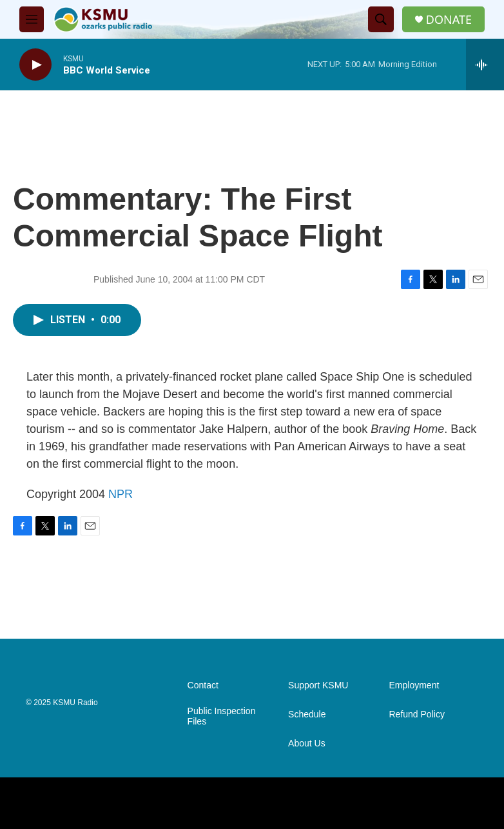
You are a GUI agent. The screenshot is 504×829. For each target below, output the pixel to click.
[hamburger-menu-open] (32, 19)
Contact (203, 685)
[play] (35, 65)
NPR (121, 494)
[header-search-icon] (381, 19)
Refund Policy (417, 714)
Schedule (307, 714)
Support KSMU (318, 685)
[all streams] (485, 65)
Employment (414, 685)
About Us (307, 744)
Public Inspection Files (222, 716)
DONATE (449, 20)
